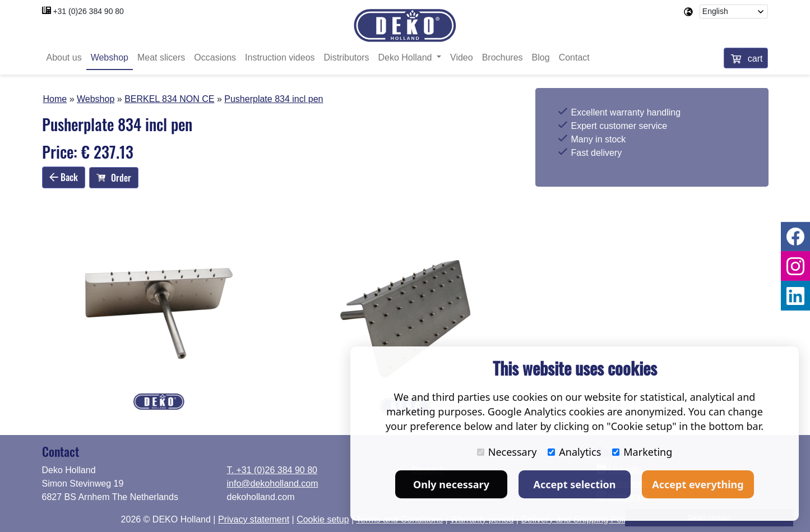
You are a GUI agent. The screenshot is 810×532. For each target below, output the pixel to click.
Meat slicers (161, 57)
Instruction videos (280, 57)
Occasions (215, 57)
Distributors (347, 57)
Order (114, 178)
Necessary (507, 452)
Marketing (642, 452)
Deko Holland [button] (406, 57)
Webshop (110, 57)
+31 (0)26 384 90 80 (88, 11)
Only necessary (451, 484)
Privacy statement (254, 519)
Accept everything (698, 484)
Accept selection (575, 484)
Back (64, 177)
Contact (574, 57)
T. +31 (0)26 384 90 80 (272, 470)
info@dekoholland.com (273, 484)
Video (462, 57)
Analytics (574, 452)
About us (64, 57)
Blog (541, 57)
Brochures (503, 57)
